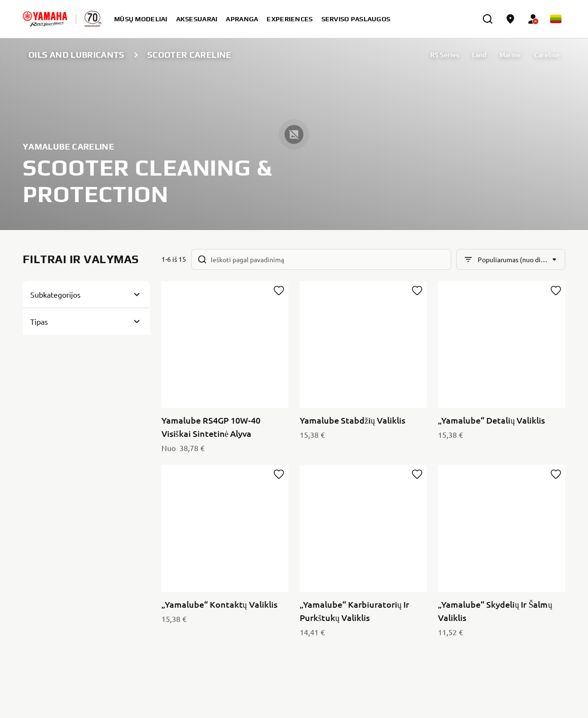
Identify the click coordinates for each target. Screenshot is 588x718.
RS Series (445, 55)
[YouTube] (515, 580)
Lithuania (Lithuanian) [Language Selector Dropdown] (69, 693)
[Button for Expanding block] (86, 294)
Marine (510, 55)
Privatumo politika (533, 551)
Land (479, 55)
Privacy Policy (449, 693)
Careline (547, 55)
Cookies (498, 693)
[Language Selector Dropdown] (556, 19)
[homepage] (45, 19)
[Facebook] (536, 580)
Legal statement (533, 693)
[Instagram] (557, 580)
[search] (488, 19)
